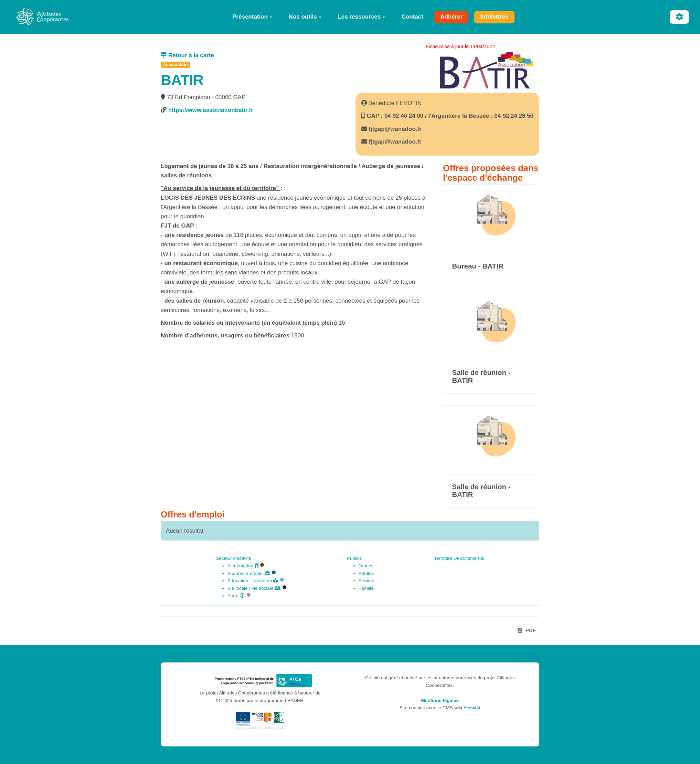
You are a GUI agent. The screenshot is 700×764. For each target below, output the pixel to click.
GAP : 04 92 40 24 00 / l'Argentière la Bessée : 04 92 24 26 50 (449, 116)
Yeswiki (472, 708)
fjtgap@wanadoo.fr (395, 129)
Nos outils (305, 17)
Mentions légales (440, 700)
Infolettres (494, 17)
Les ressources (361, 17)
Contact (412, 17)
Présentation (252, 17)
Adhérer (451, 17)
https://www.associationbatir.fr (211, 110)
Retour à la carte (187, 55)
